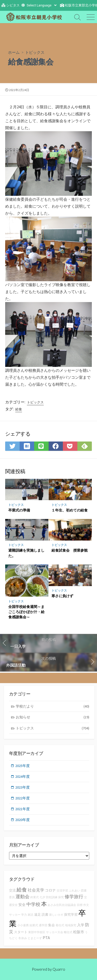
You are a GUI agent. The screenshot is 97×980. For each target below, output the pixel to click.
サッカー (15, 915)
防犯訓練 (52, 897)
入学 (81, 925)
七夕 (42, 897)
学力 (24, 915)
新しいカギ (56, 915)
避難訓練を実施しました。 (26, 553)
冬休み (23, 938)
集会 (51, 925)
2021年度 (23, 809)
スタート (21, 932)
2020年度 (23, 820)
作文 (86, 905)
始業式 (34, 925)
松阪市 (79, 932)
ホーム (14, 52)
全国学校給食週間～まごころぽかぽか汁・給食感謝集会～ (26, 612)
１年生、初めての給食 (70, 510)
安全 (22, 905)
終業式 (35, 897)
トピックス (35, 52)
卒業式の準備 (19, 510)
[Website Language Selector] (42, 5)
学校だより (53, 706)
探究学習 (71, 915)
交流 (12, 890)
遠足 (38, 915)
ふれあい (74, 891)
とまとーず (35, 938)
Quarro (59, 969)
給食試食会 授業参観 (70, 550)
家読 (31, 915)
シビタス (13, 5)
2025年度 (23, 766)
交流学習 (62, 891)
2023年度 (23, 787)
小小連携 (23, 925)
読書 (45, 915)
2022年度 (23, 798)
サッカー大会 (55, 932)
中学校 (33, 904)
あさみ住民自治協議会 (62, 905)
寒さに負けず (62, 596)
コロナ (50, 890)
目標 (80, 905)
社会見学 (36, 890)
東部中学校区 (37, 932)
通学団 (43, 925)
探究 (61, 897)
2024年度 (23, 776)
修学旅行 (74, 897)
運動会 (23, 897)
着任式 (60, 925)
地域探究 (71, 925)
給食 (19, 409)
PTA (46, 938)
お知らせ (53, 717)
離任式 (68, 932)
